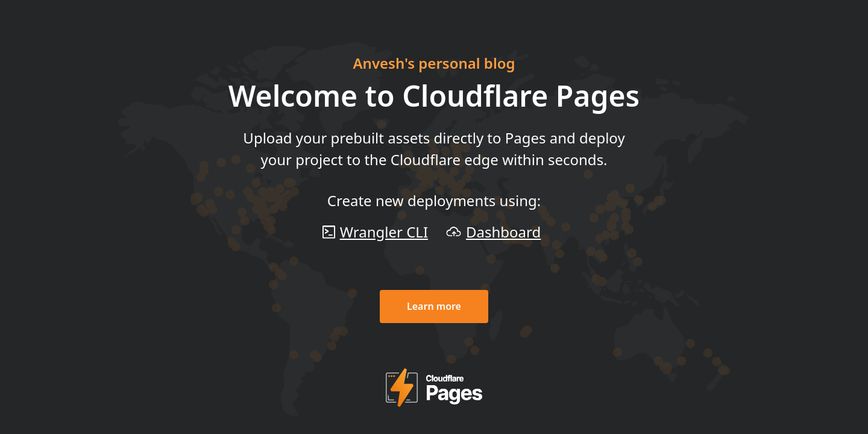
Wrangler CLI (384, 232)
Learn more (434, 306)
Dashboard (503, 232)
